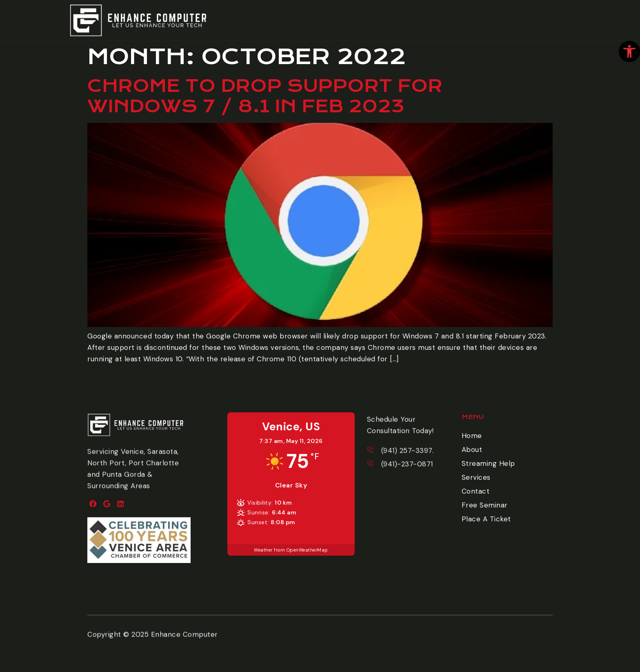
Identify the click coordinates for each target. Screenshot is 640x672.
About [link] (472, 449)
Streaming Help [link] (488, 463)
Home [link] (472, 436)
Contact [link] (476, 491)
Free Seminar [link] (485, 505)
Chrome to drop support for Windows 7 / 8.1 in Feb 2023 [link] (265, 96)
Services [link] (476, 477)
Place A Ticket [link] (486, 519)
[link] (629, 51)
